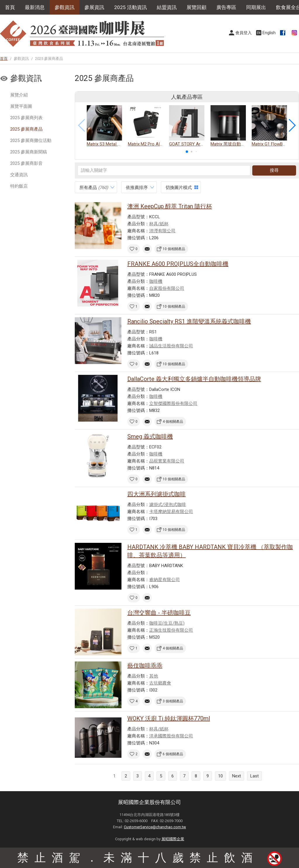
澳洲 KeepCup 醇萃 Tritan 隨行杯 (170, 206)
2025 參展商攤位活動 (31, 141)
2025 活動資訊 (131, 7)
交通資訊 (19, 175)
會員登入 (244, 33)
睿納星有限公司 (165, 580)
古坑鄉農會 (160, 683)
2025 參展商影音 (26, 163)
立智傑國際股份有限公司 (173, 403)
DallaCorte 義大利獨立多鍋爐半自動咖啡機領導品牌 (194, 379)
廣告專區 (226, 7)
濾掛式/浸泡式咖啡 (168, 505)
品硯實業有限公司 (167, 461)
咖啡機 (156, 281)
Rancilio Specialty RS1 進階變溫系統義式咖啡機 (189, 321)
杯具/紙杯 (159, 224)
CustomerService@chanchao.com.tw (155, 827)
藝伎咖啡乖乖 (145, 666)
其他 (154, 676)
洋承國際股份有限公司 (171, 736)
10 (220, 776)
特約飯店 (19, 186)
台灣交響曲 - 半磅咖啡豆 (159, 613)
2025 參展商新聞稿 (29, 152)
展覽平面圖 (21, 106)
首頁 (10, 7)
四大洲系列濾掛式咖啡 (157, 494)
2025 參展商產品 (26, 129)
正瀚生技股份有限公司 (171, 630)
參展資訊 (94, 7)
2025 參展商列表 (26, 118)
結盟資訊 (167, 7)
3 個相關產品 (173, 701)
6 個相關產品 (173, 754)
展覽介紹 (19, 95)
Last (254, 776)
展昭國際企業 (173, 839)
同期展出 (256, 7)
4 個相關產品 (173, 422)
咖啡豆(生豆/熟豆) (167, 623)
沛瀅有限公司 (162, 231)
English (269, 33)
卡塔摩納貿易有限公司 (171, 512)
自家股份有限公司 (167, 288)
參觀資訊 (65, 7)
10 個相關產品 (174, 249)
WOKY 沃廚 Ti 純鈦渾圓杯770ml (169, 718)
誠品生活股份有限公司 (171, 346)
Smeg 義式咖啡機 (150, 436)
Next (237, 776)
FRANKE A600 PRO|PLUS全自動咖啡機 (178, 264)
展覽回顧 (197, 7)
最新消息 (35, 7)
